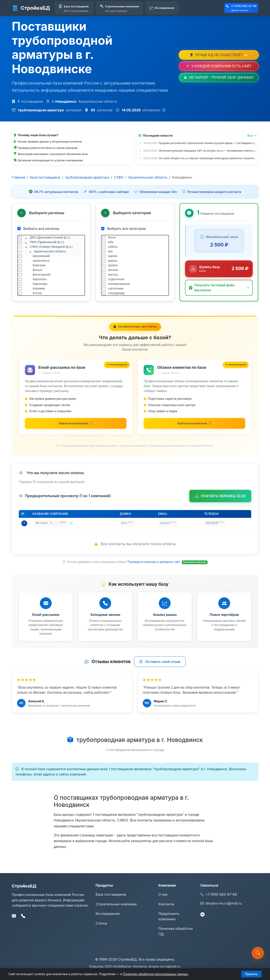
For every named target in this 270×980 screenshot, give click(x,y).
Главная (19, 177)
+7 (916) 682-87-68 (244, 6)
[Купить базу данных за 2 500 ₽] (219, 269)
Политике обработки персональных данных (156, 974)
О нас (163, 894)
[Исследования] (162, 8)
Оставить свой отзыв (160, 662)
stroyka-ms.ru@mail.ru (221, 903)
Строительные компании (116, 904)
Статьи (101, 923)
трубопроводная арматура (87, 177)
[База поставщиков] (74, 8)
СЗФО (119, 177)
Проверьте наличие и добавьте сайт (155, 562)
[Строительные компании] (119, 8)
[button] (219, 288)
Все (252, 135)
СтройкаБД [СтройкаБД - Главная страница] (31, 8)
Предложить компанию (169, 916)
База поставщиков (45, 177)
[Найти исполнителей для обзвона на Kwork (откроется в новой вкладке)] (194, 423)
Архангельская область (148, 177)
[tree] (51, 265)
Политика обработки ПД (175, 931)
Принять (251, 974)
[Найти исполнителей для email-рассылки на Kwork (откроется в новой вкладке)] (76, 423)
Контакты (166, 904)
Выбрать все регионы (38, 229)
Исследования (108, 914)
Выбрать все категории (123, 229)
